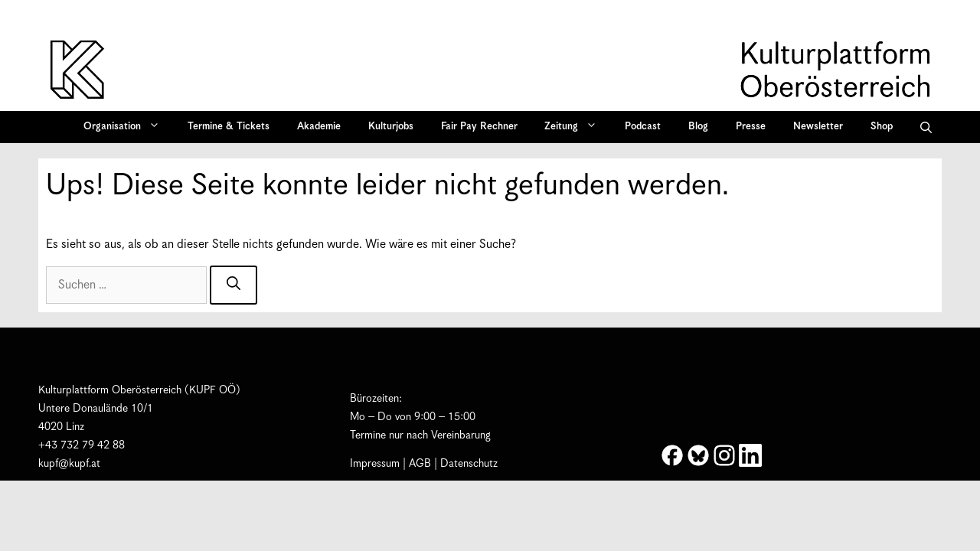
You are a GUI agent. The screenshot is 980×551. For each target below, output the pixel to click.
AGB (420, 464)
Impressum (375, 464)
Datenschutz (469, 464)
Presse (751, 127)
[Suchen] (234, 285)
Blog (698, 127)
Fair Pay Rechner (479, 127)
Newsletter (818, 127)
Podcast (643, 127)
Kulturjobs (391, 127)
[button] (926, 127)
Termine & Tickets (229, 127)
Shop (882, 127)
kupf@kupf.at (69, 464)
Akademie (319, 127)
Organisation (127, 127)
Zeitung (576, 127)
